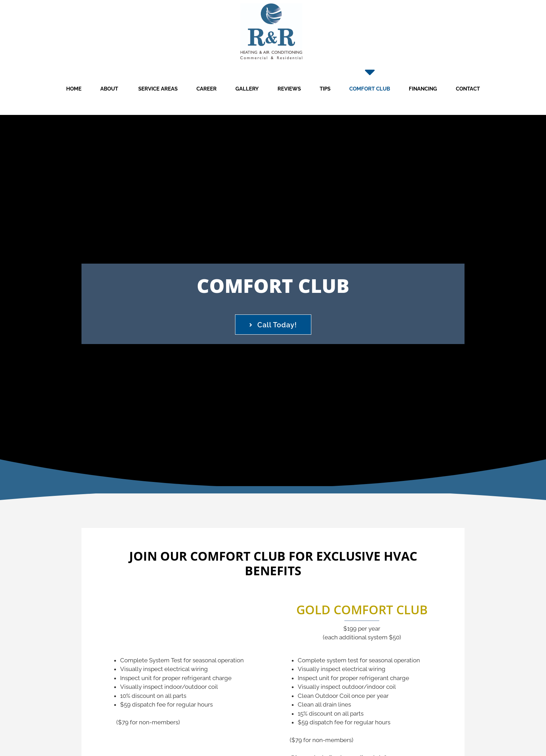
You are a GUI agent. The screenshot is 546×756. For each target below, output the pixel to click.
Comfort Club (370, 89)
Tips (325, 89)
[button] (273, 325)
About (109, 89)
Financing (423, 89)
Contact (468, 89)
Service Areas (157, 89)
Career (206, 89)
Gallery (247, 89)
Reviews (289, 89)
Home (74, 89)
